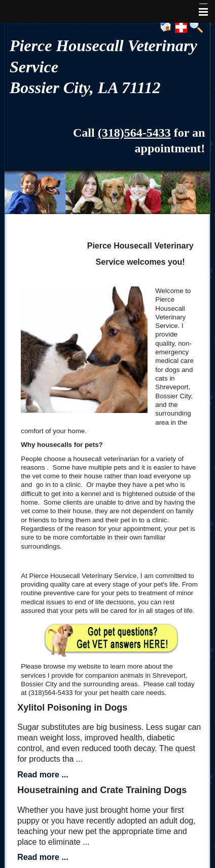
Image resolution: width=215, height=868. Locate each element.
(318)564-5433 (134, 133)
